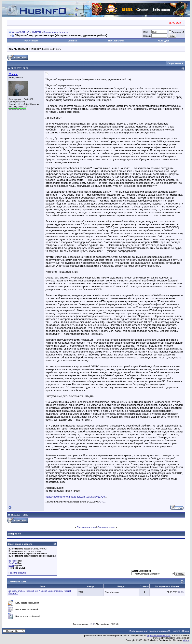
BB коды (13, 561)
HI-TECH (37, 32)
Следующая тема (106, 527)
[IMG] (11, 565)
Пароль (147, 36)
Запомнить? (176, 32)
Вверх (186, 631)
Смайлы (13, 563)
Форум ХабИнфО (21, 32)
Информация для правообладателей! (150, 631)
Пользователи (116, 41)
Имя (145, 32)
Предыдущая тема (86, 527)
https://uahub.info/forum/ (159, 636)
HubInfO (176, 631)
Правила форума (17, 573)
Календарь (164, 41)
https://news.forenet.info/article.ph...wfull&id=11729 (75, 497)
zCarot (186, 640)
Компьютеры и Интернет (56, 32)
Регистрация (31, 41)
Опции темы (174, 63)
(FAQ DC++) (176, 23)
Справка (72, 41)
